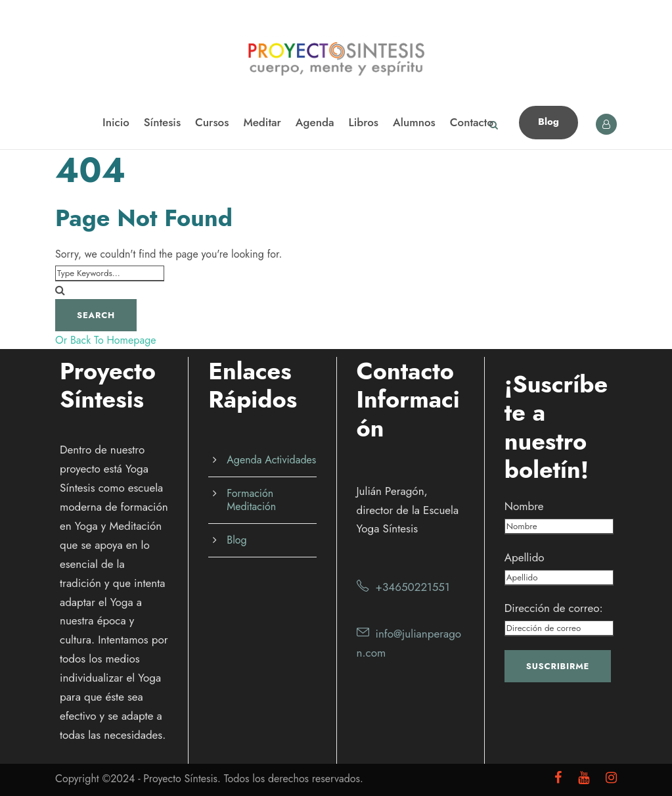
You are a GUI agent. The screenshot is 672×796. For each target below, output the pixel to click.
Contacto (472, 122)
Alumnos (414, 122)
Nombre (524, 506)
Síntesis (162, 122)
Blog (549, 122)
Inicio (116, 122)
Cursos (212, 122)
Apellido (525, 557)
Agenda (315, 122)
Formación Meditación (251, 500)
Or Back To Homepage (106, 340)
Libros (364, 122)
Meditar (262, 122)
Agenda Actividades (271, 460)
